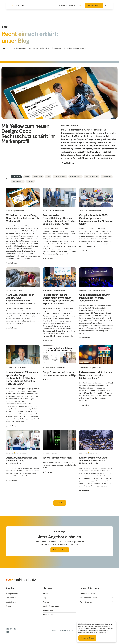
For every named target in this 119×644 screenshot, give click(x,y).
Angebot (63, 5)
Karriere (46, 602)
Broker (8, 606)
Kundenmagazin (49, 610)
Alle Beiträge (16, 177)
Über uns (73, 5)
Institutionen (11, 602)
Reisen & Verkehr (18, 181)
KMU (48, 177)
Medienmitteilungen (92, 177)
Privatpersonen (12, 594)
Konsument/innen (60, 177)
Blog (80, 5)
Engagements (48, 615)
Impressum (53, 630)
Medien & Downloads (51, 606)
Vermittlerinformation (66, 630)
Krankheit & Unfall (75, 177)
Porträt (46, 594)
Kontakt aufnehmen (87, 594)
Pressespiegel (107, 177)
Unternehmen (11, 598)
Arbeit (27, 177)
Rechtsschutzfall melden (89, 598)
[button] (107, 5)
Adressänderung (86, 602)
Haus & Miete (38, 177)
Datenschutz (102, 632)
